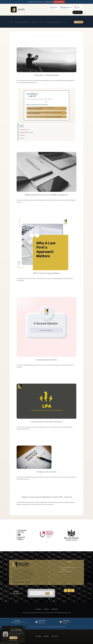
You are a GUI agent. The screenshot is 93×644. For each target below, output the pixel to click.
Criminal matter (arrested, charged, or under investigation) (41, 108)
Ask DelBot (13, 638)
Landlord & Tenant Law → (25, 130)
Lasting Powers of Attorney (30, 424)
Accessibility (38, 609)
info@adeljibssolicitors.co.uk (66, 7)
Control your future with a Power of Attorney (47, 422)
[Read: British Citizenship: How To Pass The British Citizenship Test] (47, 172)
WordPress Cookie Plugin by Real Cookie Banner (10, 643)
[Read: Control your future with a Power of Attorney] (47, 401)
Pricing (42, 22)
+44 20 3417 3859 (53, 7)
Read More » (19, 86)
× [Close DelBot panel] (23, 628)
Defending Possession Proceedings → (27, 132)
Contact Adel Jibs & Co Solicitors (54, 22)
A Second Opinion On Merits (46, 360)
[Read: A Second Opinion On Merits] (47, 327)
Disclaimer (46, 609)
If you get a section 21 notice (47, 472)
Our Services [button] (35, 22)
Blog (64, 22)
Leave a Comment (20, 77)
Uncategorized (27, 77)
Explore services (13, 640)
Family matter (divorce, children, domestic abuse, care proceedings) (44, 113)
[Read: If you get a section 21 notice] (34, 457)
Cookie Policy (54, 609)
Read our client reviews (67, 622)
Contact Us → (22, 138)
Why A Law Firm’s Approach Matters (46, 273)
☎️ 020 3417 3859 (49, 2)
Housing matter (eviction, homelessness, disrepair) (44, 117)
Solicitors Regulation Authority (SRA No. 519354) (57, 627)
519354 (19, 623)
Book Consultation (59, 2)
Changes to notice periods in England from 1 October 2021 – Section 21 (47, 497)
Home (11, 22)
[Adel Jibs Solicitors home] (23, 10)
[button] (10, 535)
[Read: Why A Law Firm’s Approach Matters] (42, 244)
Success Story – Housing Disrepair (46, 75)
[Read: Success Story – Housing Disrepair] (47, 60)
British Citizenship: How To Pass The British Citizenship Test (46, 195)
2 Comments (19, 499)
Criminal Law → (23, 135)
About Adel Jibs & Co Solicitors (22, 22)
